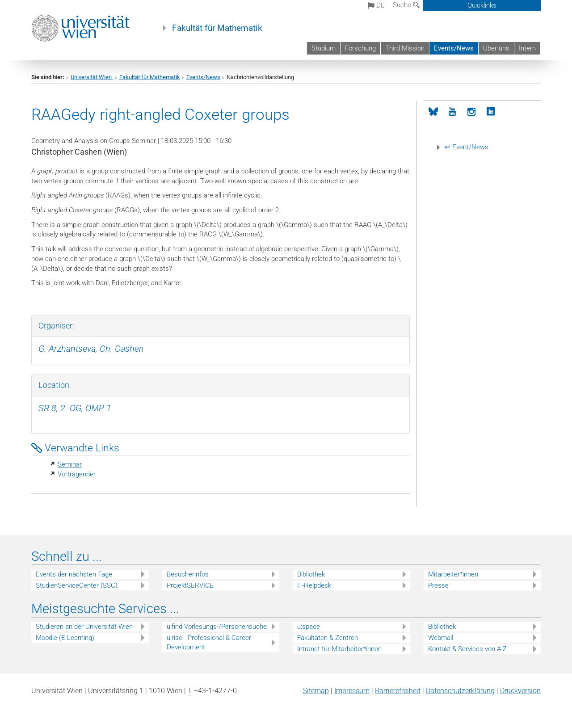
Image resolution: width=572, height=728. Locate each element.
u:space (309, 627)
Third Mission (405, 48)
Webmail (441, 638)
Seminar (70, 464)
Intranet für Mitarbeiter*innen (339, 649)
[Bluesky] (433, 112)
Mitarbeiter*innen (453, 574)
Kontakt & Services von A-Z (467, 649)
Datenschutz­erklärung (460, 691)
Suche (406, 5)
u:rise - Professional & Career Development (209, 642)
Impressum (352, 691)
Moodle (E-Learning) (65, 638)
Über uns (496, 48)
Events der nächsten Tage (74, 574)
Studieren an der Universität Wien (84, 627)
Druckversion (520, 691)
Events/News (454, 48)
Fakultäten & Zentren (328, 638)
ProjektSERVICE (190, 585)
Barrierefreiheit (398, 691)
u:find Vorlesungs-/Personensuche (217, 627)
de (376, 5)
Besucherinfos (188, 574)
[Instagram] (472, 112)
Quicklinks (482, 5)
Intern (527, 48)
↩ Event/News (467, 147)
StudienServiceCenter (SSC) (77, 585)
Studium (324, 48)
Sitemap (316, 691)
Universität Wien (92, 77)
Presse (438, 585)
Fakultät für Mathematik (217, 28)
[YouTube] (452, 112)
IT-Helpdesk (314, 585)
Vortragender (77, 474)
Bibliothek (311, 574)
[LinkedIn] (491, 112)
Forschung (360, 48)
